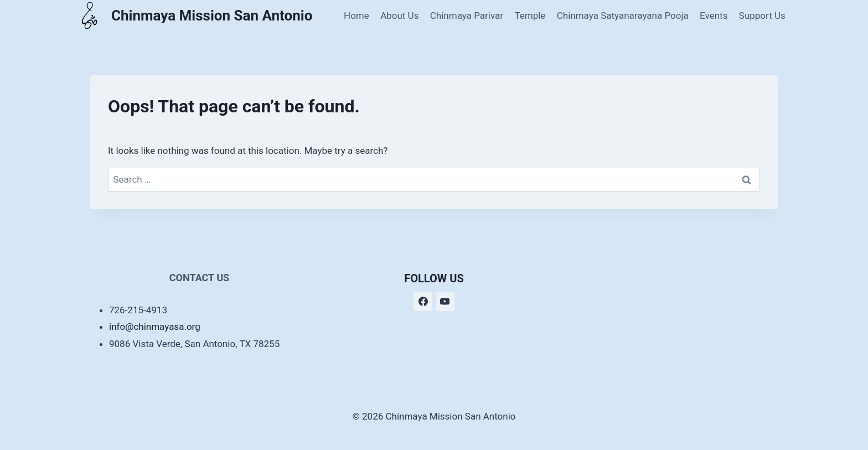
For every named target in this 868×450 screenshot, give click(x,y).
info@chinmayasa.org (155, 327)
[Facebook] (423, 302)
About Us (399, 15)
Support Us (762, 15)
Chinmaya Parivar (467, 15)
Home (356, 15)
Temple (530, 15)
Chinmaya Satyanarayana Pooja (623, 15)
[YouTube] (445, 302)
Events (714, 15)
